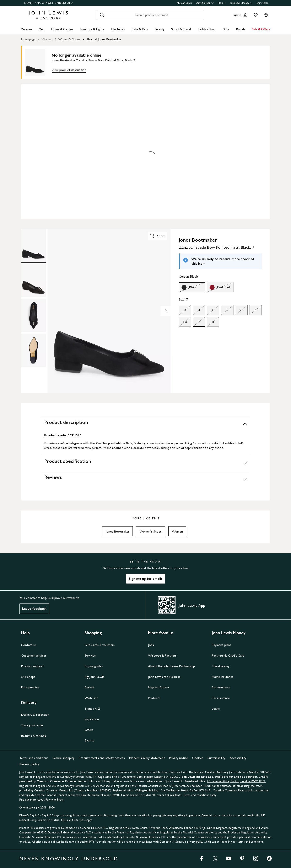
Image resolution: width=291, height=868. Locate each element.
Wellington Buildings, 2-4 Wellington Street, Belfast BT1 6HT (173, 790)
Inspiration (92, 719)
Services (90, 655)
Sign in (237, 15)
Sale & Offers (261, 29)
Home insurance (223, 677)
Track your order (32, 725)
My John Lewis (184, 3)
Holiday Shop (207, 29)
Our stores (262, 3)
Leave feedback (34, 609)
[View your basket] (266, 15)
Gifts (226, 29)
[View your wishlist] (255, 15)
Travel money (221, 666)
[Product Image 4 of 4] (33, 350)
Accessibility (238, 758)
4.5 (211, 311)
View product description (69, 70)
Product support (32, 666)
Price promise (30, 687)
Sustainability (216, 758)
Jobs (151, 645)
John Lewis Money (241, 3)
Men (41, 29)
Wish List (91, 698)
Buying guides (94, 666)
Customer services (34, 655)
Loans (216, 708)
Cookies (198, 758)
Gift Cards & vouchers (100, 645)
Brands (241, 29)
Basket (89, 687)
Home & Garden (62, 29)
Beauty (160, 29)
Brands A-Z (92, 708)
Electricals (118, 29)
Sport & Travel (181, 29)
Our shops (28, 677)
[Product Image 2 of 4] (33, 280)
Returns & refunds (33, 736)
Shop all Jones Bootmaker (104, 39)
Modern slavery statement (147, 758)
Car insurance (221, 698)
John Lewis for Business (164, 677)
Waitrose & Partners (162, 655)
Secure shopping (64, 758)
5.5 (239, 311)
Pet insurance (221, 687)
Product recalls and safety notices (102, 758)
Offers (89, 730)
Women (26, 29)
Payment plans (221, 645)
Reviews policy (29, 764)
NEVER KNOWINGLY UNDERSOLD (49, 3)
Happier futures (159, 687)
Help (222, 3)
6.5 (183, 323)
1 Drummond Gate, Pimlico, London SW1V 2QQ (150, 777)
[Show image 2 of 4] (166, 311)
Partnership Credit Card (228, 655)
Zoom (157, 236)
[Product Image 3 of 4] (33, 315)
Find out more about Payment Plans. (42, 800)
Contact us (29, 645)
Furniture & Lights (92, 29)
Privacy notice (179, 758)
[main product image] (38, 62)
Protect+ (154, 698)
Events (89, 740)
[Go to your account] (245, 15)
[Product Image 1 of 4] (33, 245)
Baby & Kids (140, 29)
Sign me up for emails (146, 579)
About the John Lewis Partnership (171, 666)
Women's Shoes (69, 39)
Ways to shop (205, 3)
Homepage (28, 39)
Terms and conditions (34, 758)
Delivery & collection (35, 715)
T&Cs (64, 820)
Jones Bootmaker (117, 531)
